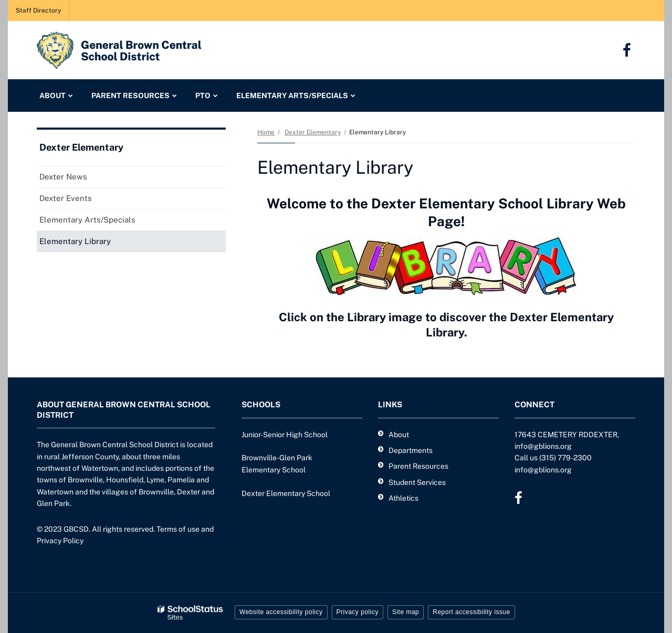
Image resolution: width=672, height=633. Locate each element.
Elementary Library (75, 241)
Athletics (403, 498)
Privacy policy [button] (358, 612)
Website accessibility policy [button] (281, 612)
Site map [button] (406, 612)
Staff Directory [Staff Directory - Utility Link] (38, 10)
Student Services (417, 482)
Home (266, 132)
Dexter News (63, 177)
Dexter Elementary (313, 132)
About (399, 435)
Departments (411, 450)
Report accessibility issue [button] (471, 612)
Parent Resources (418, 466)
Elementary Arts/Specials (87, 220)
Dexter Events (66, 198)
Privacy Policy (60, 541)
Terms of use (178, 529)
